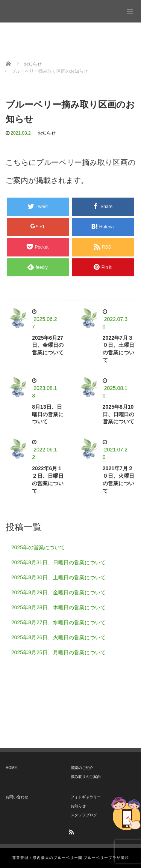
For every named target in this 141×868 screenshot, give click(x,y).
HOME (11, 768)
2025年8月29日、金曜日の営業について (58, 592)
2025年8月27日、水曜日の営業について (58, 622)
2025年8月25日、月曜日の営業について (58, 652)
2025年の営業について (38, 547)
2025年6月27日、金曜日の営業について (48, 345)
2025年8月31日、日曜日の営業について (58, 562)
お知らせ (47, 133)
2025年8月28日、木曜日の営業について (58, 607)
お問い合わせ (17, 797)
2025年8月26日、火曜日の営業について (58, 637)
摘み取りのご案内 (86, 777)
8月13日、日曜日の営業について (48, 414)
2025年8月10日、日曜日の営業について (118, 414)
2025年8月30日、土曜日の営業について (58, 577)
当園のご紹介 (82, 768)
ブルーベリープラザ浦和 (35, 9)
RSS (71, 831)
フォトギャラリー (86, 797)
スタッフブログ (84, 815)
